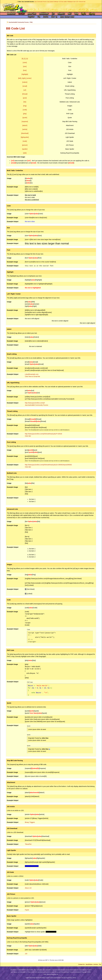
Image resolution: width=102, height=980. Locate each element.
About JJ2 (28, 888)
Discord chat (82, 2)
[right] (24, 78)
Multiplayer (44, 14)
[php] (25, 114)
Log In (84, 14)
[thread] (25, 94)
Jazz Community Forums (40, 2)
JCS (53, 14)
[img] (25, 106)
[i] (25, 59)
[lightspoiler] (25, 137)
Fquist (27, 910)
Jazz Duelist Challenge (53, 2)
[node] (25, 141)
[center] (29, 78)
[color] (25, 62)
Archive (96, 964)
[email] (25, 86)
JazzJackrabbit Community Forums (19, 22)
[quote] (25, 118)
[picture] (25, 145)
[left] (20, 78)
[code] (25, 110)
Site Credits (30, 970)
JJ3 (26, 954)
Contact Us (81, 964)
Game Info (32, 14)
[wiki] (25, 153)
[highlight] (25, 74)
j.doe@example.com (32, 374)
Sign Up (92, 14)
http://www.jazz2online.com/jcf (35, 403)
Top (100, 964)
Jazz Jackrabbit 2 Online (51, 8)
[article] (25, 129)
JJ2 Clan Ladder (63, 2)
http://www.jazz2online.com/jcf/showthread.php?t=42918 (43, 434)
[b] (23, 59)
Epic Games (14, 972)
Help (76, 14)
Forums (22, 14)
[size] (25, 66)
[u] (27, 59)
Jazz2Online (89, 964)
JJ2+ (77, 2)
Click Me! (28, 436)
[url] (25, 90)
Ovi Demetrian (41, 978)
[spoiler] (25, 149)
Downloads (11, 14)
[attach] (25, 125)
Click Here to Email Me (32, 376)
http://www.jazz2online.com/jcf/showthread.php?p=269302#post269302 (48, 465)
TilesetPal (28, 844)
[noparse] (25, 121)
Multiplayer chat (72, 2)
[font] (25, 70)
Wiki (70, 14)
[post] (25, 98)
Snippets (61, 14)
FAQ (31, 22)
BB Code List (15, 28)
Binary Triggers (30, 822)
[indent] (25, 82)
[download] (25, 133)
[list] (25, 102)
